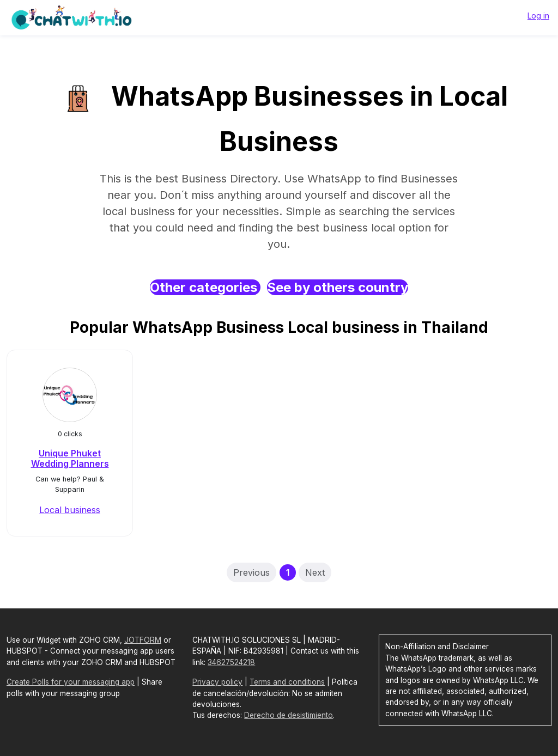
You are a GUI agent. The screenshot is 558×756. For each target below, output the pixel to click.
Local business (70, 510)
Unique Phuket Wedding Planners (70, 458)
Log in (538, 16)
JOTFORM (143, 640)
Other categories (205, 287)
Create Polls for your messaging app (71, 682)
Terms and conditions (287, 682)
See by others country (338, 287)
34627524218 (231, 662)
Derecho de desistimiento (289, 715)
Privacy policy (217, 682)
